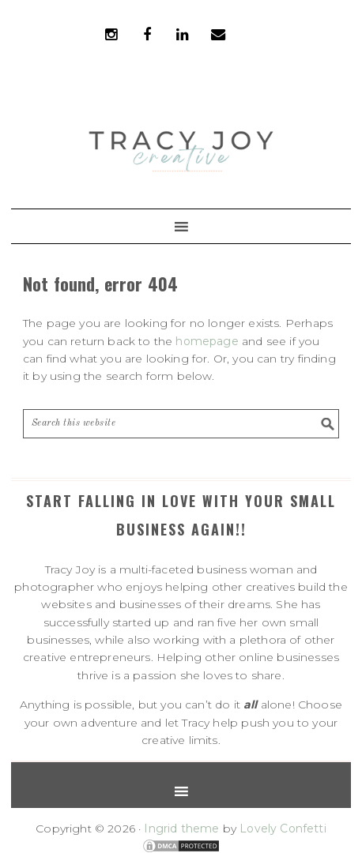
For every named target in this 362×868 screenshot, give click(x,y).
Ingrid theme (181, 829)
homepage (207, 341)
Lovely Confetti (283, 829)
